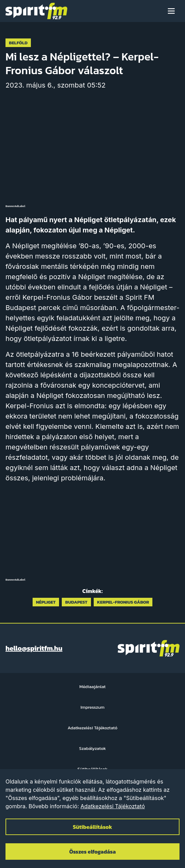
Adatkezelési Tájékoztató (113, 806)
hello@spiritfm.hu (34, 648)
